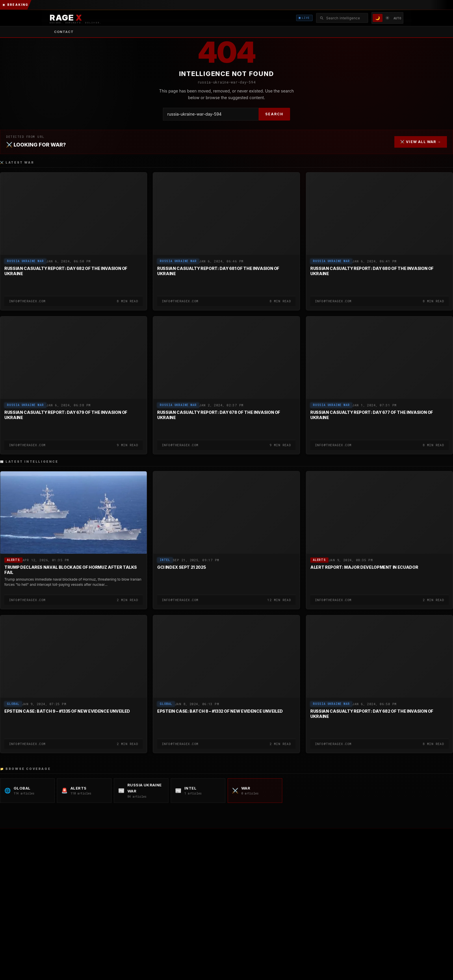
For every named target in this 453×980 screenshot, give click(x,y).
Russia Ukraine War (25, 261)
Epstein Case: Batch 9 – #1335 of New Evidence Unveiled (67, 711)
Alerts (13, 560)
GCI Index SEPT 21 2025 (181, 567)
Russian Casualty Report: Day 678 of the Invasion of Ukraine (219, 415)
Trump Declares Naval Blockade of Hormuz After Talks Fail (71, 570)
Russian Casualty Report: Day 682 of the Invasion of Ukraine (66, 271)
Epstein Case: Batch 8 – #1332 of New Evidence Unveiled (220, 711)
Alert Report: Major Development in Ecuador (364, 567)
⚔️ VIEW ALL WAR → (421, 142)
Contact (64, 32)
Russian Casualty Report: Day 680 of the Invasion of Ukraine (372, 271)
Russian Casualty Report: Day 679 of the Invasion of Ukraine (66, 415)
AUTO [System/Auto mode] (397, 18)
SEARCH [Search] (274, 114)
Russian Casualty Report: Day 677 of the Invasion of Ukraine (372, 415)
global (13, 704)
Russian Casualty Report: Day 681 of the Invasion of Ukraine (218, 271)
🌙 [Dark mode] (378, 18)
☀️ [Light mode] (388, 18)
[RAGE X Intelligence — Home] (76, 18)
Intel (165, 560)
